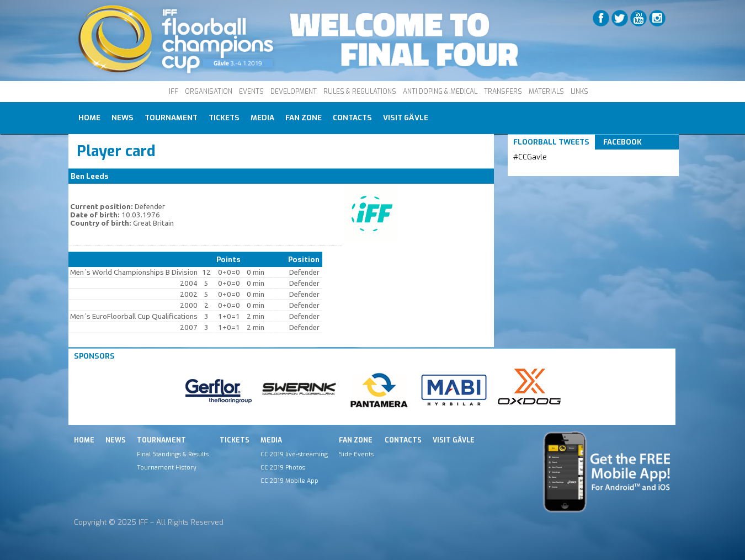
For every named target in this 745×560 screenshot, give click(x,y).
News (123, 118)
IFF (174, 92)
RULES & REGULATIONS (360, 92)
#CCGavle (530, 157)
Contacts (352, 118)
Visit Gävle (406, 118)
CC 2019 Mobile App (289, 481)
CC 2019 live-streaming (294, 454)
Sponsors (94, 356)
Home (89, 118)
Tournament (171, 118)
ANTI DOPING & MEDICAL (440, 92)
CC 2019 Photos (283, 467)
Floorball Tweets (551, 142)
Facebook (622, 142)
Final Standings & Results (173, 454)
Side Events (356, 454)
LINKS (579, 92)
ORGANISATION (209, 92)
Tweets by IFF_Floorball (557, 170)
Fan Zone (304, 118)
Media (262, 118)
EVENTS (251, 92)
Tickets (224, 118)
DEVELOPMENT (294, 92)
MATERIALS (546, 92)
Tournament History (167, 467)
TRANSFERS (503, 92)
